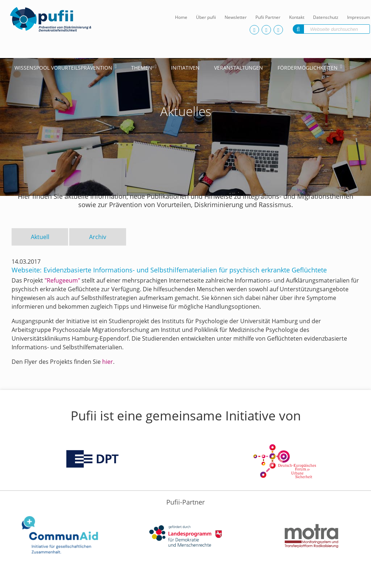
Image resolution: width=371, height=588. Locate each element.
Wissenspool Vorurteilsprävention (63, 68)
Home (181, 17)
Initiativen (185, 68)
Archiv (98, 237)
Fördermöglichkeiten (308, 68)
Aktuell (40, 237)
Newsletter (236, 17)
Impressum (359, 17)
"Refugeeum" (62, 280)
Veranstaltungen (239, 68)
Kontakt (297, 17)
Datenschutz (326, 17)
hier (108, 362)
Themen (142, 68)
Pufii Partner (268, 17)
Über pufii (206, 17)
